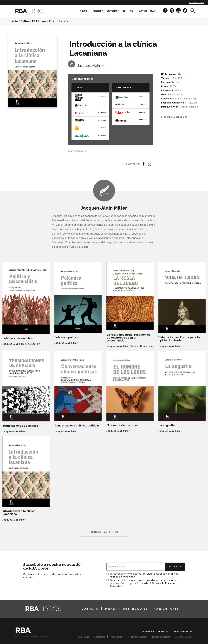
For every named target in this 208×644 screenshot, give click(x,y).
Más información (78, 151)
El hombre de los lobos (122, 425)
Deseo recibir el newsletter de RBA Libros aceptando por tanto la (144, 575)
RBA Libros (39, 21)
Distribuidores (135, 609)
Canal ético (100, 637)
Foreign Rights (166, 609)
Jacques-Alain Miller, (14, 344)
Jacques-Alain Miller (94, 66)
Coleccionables (183, 631)
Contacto (90, 609)
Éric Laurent (33, 344)
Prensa (111, 609)
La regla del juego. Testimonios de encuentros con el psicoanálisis (128, 338)
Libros (82, 11)
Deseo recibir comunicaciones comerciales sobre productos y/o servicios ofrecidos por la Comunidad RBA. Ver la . (144, 583)
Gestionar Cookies (184, 637)
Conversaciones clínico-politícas (77, 425)
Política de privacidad (137, 637)
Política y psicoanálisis (18, 338)
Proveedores (116, 637)
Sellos (128, 11)
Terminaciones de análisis (20, 426)
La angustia (167, 425)
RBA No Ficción (59, 21)
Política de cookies (161, 637)
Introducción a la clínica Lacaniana (19, 512)
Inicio (14, 21)
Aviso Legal (84, 637)
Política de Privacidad (122, 577)
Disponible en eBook (174, 117)
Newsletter (196, 2)
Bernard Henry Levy (142, 346)
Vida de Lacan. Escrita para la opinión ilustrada (179, 339)
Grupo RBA (147, 631)
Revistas (163, 631)
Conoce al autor (105, 532)
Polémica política (67, 337)
